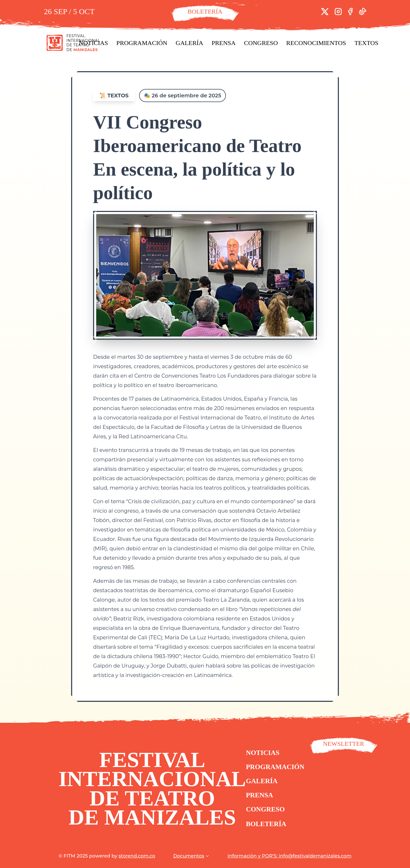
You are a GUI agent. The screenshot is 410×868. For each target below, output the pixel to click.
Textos (366, 43)
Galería (189, 43)
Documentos (191, 856)
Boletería (269, 828)
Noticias (93, 43)
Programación (142, 43)
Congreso (261, 43)
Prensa (224, 43)
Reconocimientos (316, 43)
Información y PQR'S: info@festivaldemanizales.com (289, 856)
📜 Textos (114, 96)
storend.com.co (137, 856)
